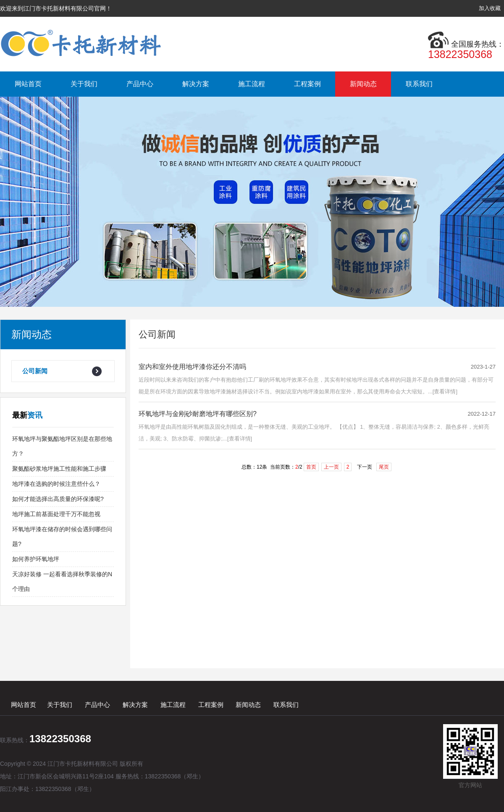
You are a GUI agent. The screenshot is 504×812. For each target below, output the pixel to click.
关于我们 (84, 84)
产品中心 (140, 84)
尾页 (384, 467)
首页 (311, 467)
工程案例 (307, 84)
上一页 (331, 467)
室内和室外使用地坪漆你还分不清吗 (192, 367)
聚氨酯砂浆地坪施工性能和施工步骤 (59, 469)
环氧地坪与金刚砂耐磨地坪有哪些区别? (198, 414)
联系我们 (419, 84)
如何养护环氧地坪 (36, 559)
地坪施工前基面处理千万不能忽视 (56, 514)
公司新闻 (35, 371)
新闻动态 (363, 84)
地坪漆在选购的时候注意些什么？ (56, 484)
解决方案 (196, 84)
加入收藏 (490, 8)
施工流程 (252, 84)
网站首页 (28, 84)
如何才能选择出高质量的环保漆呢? (58, 499)
